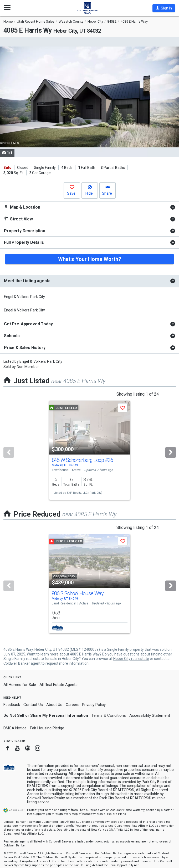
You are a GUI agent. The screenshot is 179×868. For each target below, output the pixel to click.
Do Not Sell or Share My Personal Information (46, 715)
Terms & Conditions (109, 715)
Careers (73, 705)
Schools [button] (12, 336)
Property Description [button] (25, 231)
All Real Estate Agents (58, 685)
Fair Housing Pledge (47, 728)
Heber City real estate (131, 659)
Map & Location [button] (22, 207)
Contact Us (33, 705)
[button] (164, 8)
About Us (54, 705)
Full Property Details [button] (24, 242)
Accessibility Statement (150, 715)
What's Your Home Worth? (90, 259)
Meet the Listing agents (27, 281)
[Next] (171, 452)
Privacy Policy (94, 705)
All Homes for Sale (20, 685)
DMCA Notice (15, 728)
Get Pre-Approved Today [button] (28, 324)
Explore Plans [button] (116, 814)
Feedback (12, 705)
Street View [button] (18, 219)
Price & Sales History (25, 348)
